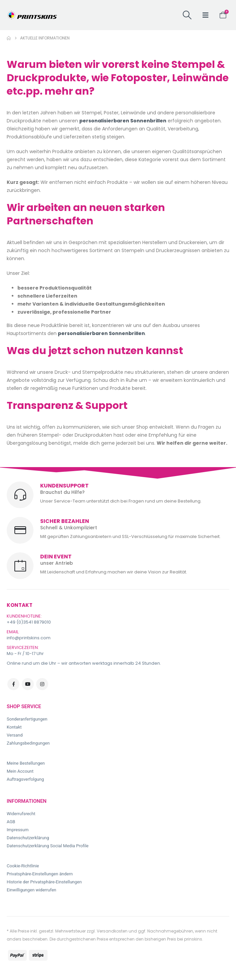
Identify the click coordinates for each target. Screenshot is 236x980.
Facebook (13, 684)
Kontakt (14, 727)
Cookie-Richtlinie (23, 866)
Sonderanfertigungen (27, 719)
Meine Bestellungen (26, 763)
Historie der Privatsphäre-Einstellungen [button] (44, 882)
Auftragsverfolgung (25, 779)
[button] (187, 15)
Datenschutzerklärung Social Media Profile (48, 846)
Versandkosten (112, 931)
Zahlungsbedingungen (28, 743)
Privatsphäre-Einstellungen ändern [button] (40, 874)
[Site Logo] (32, 15)
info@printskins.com (29, 638)
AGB (11, 822)
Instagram (42, 684)
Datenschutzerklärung (28, 838)
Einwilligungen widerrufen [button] (31, 890)
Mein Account (20, 771)
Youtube (28, 684)
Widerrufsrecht (21, 814)
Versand (15, 735)
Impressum (18, 830)
